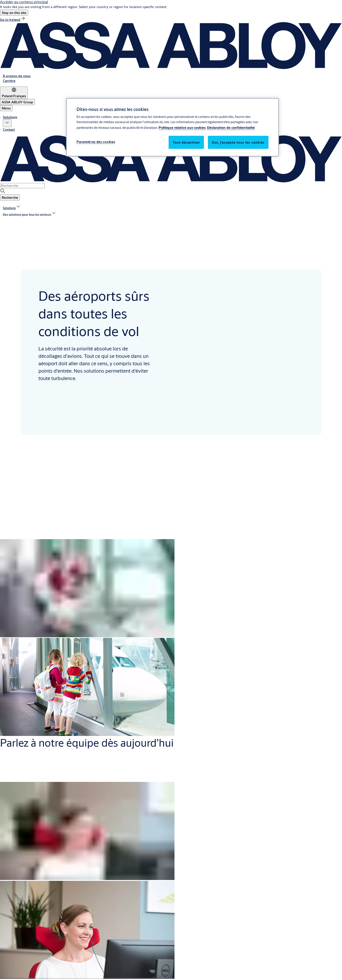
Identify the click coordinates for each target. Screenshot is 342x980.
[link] (13, 20)
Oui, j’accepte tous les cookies (238, 142)
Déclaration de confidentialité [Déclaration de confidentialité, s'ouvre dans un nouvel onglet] (231, 127)
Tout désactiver (186, 142)
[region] (173, 127)
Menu (6, 108)
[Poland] (14, 93)
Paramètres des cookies (96, 142)
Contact (9, 129)
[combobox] (22, 186)
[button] (14, 13)
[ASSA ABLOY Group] (17, 102)
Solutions (10, 117)
